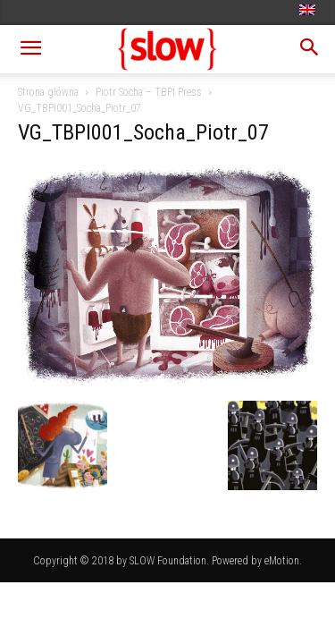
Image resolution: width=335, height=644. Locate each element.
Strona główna (48, 92)
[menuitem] (310, 11)
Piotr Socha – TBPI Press (149, 92)
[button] (30, 49)
